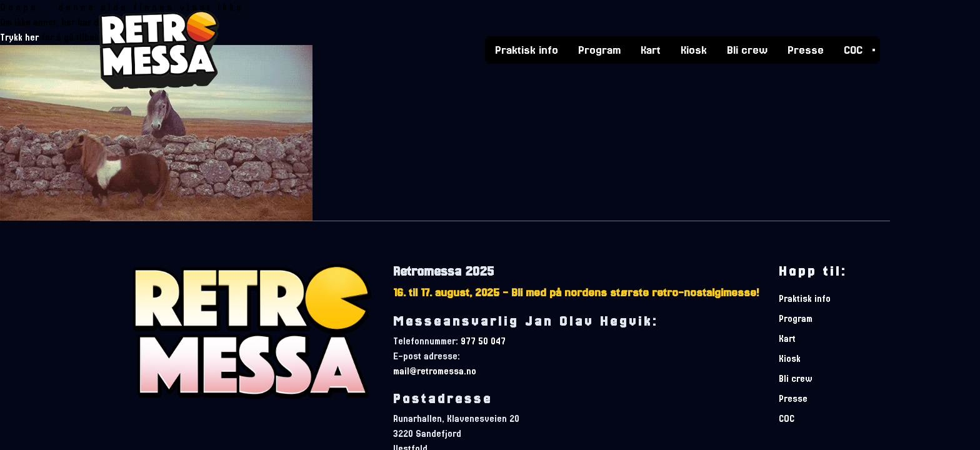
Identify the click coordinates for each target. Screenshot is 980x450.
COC (853, 49)
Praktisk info (527, 49)
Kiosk (694, 49)
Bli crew (747, 49)
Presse (806, 49)
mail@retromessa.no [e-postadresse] (435, 371)
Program (599, 49)
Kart (651, 49)
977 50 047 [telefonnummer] (483, 341)
